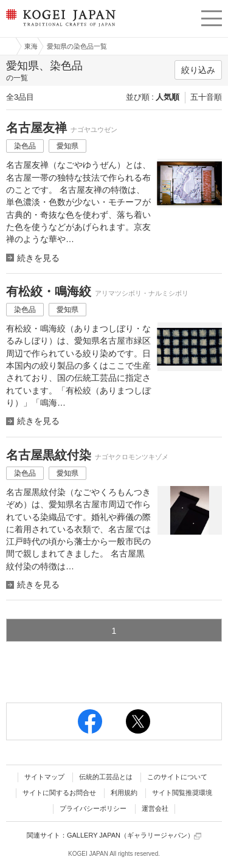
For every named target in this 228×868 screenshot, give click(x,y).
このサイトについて (177, 777)
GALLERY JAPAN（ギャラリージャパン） (134, 835)
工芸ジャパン (7, 46)
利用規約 (124, 793)
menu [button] (212, 16)
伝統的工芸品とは (106, 777)
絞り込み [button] (198, 70)
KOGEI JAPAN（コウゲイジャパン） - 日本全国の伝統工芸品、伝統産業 (60, 28)
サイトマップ (44, 777)
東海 (31, 46)
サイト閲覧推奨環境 (182, 793)
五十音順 (206, 97)
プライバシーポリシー (93, 808)
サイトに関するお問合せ (59, 793)
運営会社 (155, 808)
